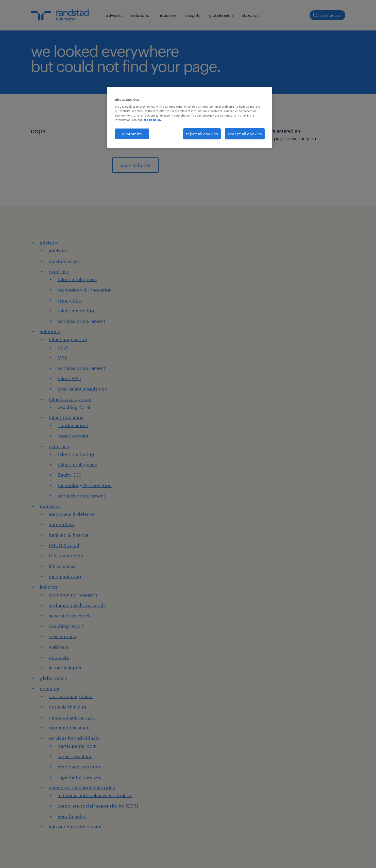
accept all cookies (245, 134)
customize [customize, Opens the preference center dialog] (132, 134)
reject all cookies (202, 134)
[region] (190, 117)
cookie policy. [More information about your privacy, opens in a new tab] (152, 120)
